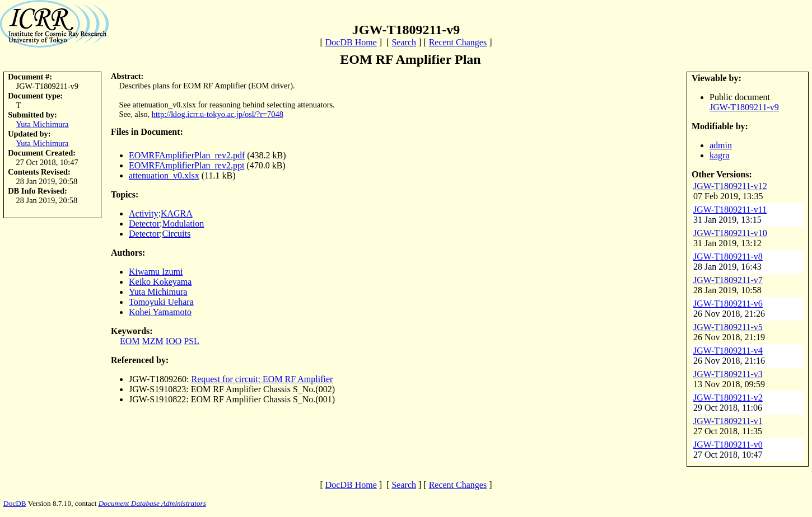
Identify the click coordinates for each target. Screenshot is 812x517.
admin (721, 145)
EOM (130, 341)
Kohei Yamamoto (160, 312)
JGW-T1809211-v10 (730, 233)
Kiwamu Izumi (156, 272)
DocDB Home (351, 42)
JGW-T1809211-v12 (730, 186)
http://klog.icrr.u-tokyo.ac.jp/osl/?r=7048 (218, 114)
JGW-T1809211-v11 (730, 210)
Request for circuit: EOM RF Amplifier (262, 379)
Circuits (177, 234)
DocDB (15, 503)
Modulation (183, 224)
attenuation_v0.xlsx (164, 175)
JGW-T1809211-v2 (728, 398)
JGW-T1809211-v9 (744, 107)
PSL (192, 341)
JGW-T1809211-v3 (728, 374)
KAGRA (177, 213)
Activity (143, 213)
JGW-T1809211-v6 (728, 304)
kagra (720, 155)
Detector (144, 224)
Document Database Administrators (152, 503)
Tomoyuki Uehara (161, 302)
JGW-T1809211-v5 (728, 327)
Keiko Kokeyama (160, 282)
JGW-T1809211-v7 (728, 280)
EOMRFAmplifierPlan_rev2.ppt (186, 165)
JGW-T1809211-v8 (728, 257)
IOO (174, 341)
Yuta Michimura (43, 124)
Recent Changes (458, 42)
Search (404, 42)
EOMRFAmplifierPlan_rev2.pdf (187, 155)
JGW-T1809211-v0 (728, 445)
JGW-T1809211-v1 (728, 421)
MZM (153, 341)
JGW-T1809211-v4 (728, 351)
